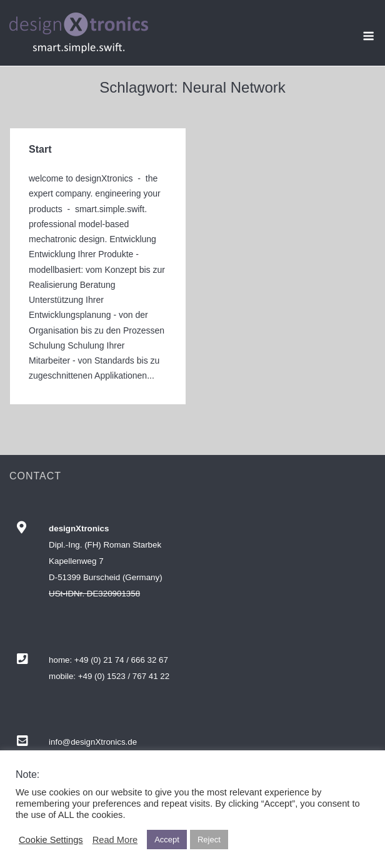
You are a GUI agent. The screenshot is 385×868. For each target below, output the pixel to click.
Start (40, 149)
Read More (115, 840)
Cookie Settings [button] (51, 840)
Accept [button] (167, 840)
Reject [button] (209, 840)
